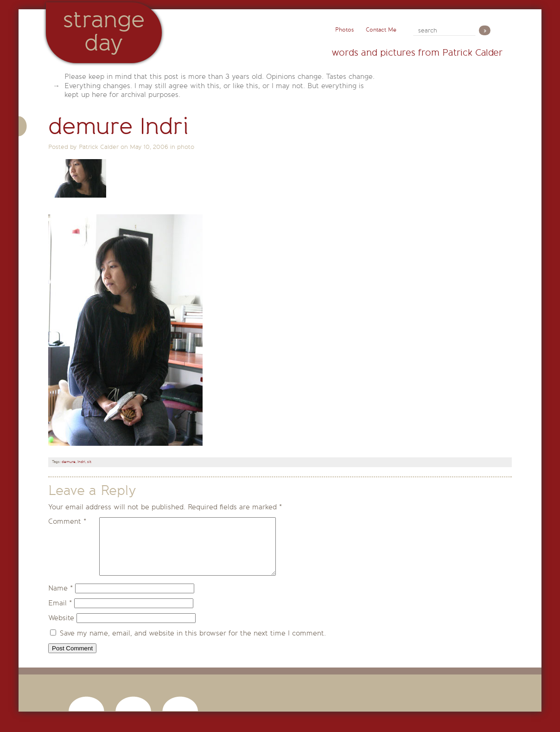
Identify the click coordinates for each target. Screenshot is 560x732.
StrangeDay (104, 31)
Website (61, 629)
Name (60, 599)
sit (89, 462)
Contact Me (381, 30)
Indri (81, 462)
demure (69, 462)
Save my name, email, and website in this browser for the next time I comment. (193, 644)
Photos (344, 30)
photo (186, 147)
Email (60, 614)
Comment (67, 521)
